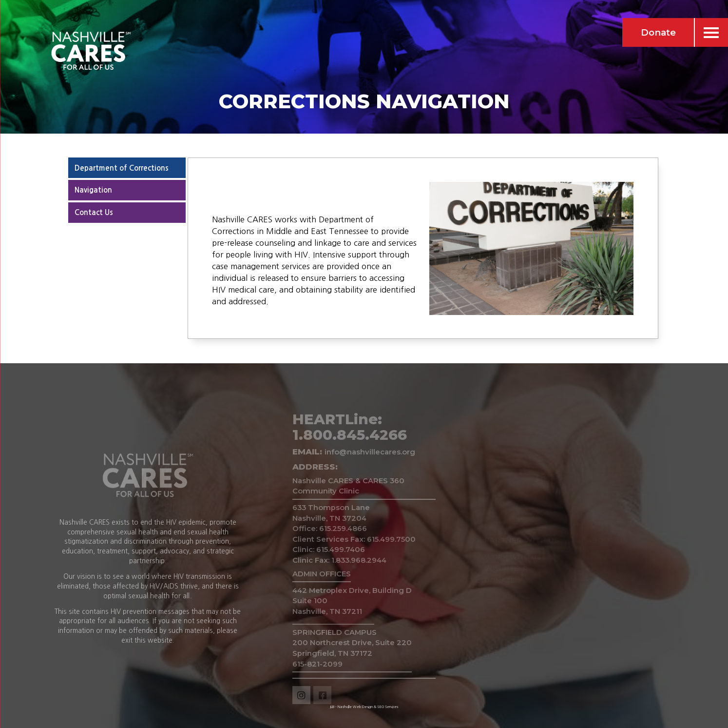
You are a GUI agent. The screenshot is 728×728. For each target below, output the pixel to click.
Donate (658, 32)
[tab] (127, 168)
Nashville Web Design (355, 707)
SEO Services (388, 707)
